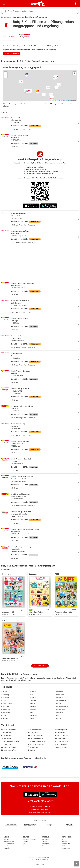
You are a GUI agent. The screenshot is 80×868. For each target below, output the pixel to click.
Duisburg (32, 701)
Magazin (7, 848)
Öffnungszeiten (9, 842)
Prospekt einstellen (30, 839)
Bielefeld (32, 709)
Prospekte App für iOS (40, 810)
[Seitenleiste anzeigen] (76, 864)
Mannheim (32, 715)
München (5, 698)
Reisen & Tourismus (36, 744)
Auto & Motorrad (8, 730)
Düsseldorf (6, 712)
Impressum (66, 848)
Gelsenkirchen (60, 701)
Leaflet (57, 100)
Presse (64, 842)
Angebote (7, 846)
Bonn (31, 712)
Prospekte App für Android (40, 806)
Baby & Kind (6, 733)
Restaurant (33, 747)
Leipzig (31, 695)
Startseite (7, 839)
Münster (32, 718)
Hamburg (5, 695)
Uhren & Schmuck (62, 741)
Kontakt (26, 846)
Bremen (5, 718)
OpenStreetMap (66, 100)
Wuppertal (32, 706)
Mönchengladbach (62, 706)
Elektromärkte (8, 744)
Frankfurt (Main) (8, 703)
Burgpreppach (6, 17)
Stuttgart (5, 706)
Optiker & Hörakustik (36, 741)
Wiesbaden (59, 695)
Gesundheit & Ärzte (9, 750)
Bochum (32, 703)
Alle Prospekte (40, 666)
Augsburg (59, 698)
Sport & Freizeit (61, 736)
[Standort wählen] (76, 4)
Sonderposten (61, 730)
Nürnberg (32, 698)
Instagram (46, 844)
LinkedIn (45, 846)
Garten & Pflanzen (9, 747)
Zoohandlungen (61, 744)
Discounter (6, 738)
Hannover (32, 692)
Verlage (26, 842)
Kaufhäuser (33, 733)
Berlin (45, 5)
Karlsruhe (59, 692)
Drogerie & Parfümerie (10, 741)
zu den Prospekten (12, 53)
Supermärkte (61, 738)
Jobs (63, 839)
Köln (4, 701)
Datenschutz (66, 844)
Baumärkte (6, 736)
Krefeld (58, 718)
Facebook (46, 839)
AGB (63, 846)
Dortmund (5, 709)
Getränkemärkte (35, 730)
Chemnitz (59, 712)
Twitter (45, 842)
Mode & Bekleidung (36, 738)
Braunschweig (60, 709)
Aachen (58, 703)
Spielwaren (60, 733)
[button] (74, 73)
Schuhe (32, 750)
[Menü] (4, 4)
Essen (4, 715)
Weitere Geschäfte (62, 747)
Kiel (57, 715)
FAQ (24, 844)
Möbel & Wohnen (35, 736)
